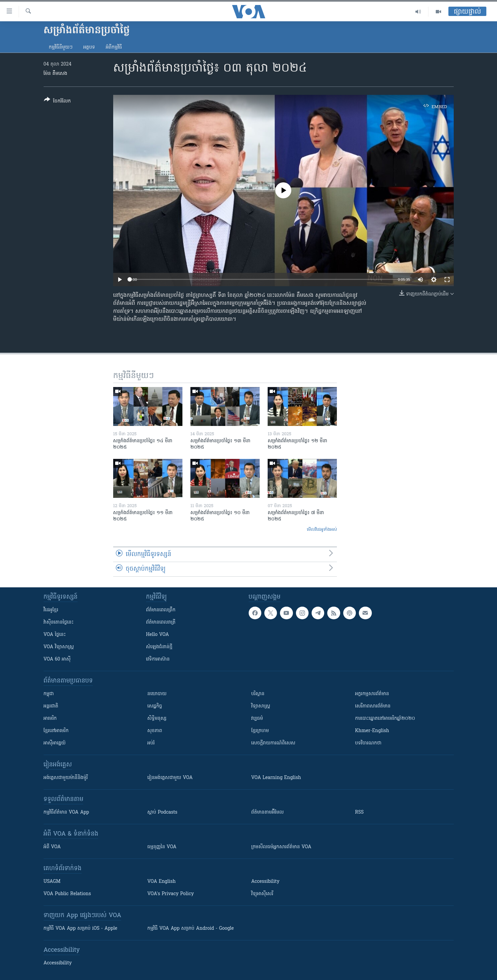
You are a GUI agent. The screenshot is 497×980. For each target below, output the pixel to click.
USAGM (52, 882)
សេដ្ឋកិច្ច (155, 706)
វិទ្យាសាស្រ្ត (261, 706)
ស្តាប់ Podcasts (162, 812)
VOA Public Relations (67, 894)
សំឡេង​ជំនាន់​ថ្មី (159, 647)
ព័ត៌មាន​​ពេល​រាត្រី (161, 622)
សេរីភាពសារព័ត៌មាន (373, 706)
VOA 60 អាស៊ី (57, 659)
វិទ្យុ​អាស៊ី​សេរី (262, 894)
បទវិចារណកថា (368, 743)
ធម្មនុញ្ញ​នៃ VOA (162, 847)
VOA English (162, 882)
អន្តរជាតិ (51, 706)
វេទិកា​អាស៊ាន (158, 659)
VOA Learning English (276, 778)
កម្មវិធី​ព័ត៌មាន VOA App (66, 812)
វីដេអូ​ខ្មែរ (51, 610)
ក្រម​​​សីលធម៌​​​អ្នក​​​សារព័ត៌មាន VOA (281, 847)
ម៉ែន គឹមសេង (55, 74)
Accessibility (265, 882)
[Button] (57, 102)
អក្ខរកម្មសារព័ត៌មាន (372, 694)
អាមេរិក (50, 719)
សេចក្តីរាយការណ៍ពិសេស (273, 743)
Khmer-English (372, 731)
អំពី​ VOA (52, 847)
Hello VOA (158, 635)
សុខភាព (155, 731)
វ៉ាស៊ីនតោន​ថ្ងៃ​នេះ (59, 622)
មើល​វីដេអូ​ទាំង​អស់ (322, 530)
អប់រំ (151, 743)
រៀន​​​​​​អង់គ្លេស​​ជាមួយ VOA (170, 778)
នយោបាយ (157, 694)
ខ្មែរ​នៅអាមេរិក (56, 731)
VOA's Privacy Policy (171, 894)
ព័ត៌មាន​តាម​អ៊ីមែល (268, 812)
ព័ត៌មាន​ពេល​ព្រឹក (161, 610)
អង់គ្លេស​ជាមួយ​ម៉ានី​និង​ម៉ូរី (66, 778)
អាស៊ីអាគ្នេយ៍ (55, 743)
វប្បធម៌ (257, 719)
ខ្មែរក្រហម (260, 731)
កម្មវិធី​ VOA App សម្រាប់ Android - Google (191, 929)
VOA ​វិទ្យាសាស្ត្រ (59, 647)
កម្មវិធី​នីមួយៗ (61, 47)
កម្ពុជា (49, 694)
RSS (360, 812)
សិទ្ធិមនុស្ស (157, 719)
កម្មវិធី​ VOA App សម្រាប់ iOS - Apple (81, 929)
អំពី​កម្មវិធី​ (114, 47)
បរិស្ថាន (258, 694)
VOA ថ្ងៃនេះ (55, 635)
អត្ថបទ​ (89, 47)
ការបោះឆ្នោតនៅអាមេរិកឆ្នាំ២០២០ (385, 719)
